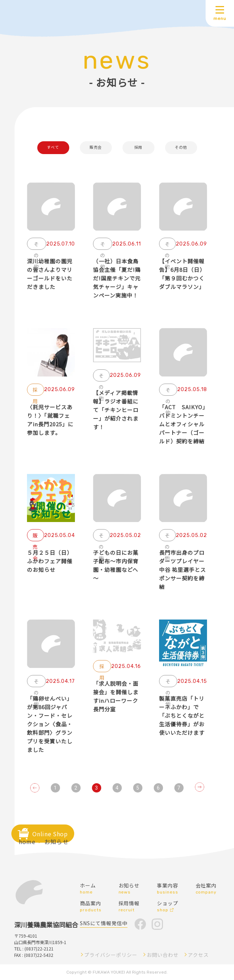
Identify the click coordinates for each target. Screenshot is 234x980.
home (27, 842)
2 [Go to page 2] (76, 788)
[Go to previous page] (35, 788)
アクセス (198, 955)
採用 (138, 148)
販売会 (96, 148)
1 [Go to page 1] (55, 788)
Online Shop (50, 834)
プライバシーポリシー (111, 955)
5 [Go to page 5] (138, 788)
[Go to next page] (200, 787)
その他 (181, 148)
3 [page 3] (97, 788)
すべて (53, 148)
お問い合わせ (163, 955)
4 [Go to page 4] (117, 788)
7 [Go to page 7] (179, 788)
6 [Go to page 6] (158, 788)
